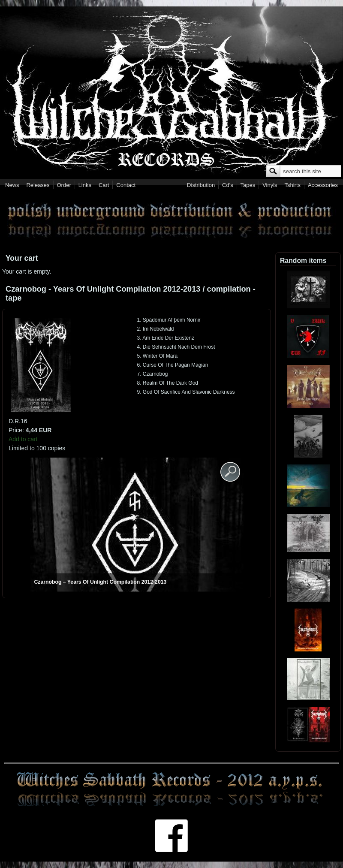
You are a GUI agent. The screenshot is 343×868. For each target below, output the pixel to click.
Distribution (201, 185)
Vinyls (270, 185)
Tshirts (292, 185)
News (12, 185)
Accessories (323, 185)
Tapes (248, 185)
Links (85, 185)
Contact (126, 185)
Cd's (228, 185)
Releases (38, 185)
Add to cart (23, 439)
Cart (104, 185)
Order (64, 185)
